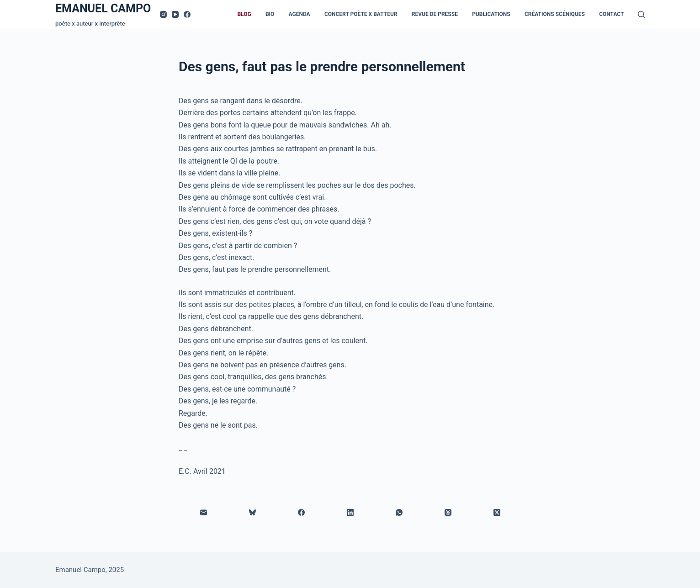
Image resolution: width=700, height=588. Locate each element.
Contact (611, 14)
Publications (491, 14)
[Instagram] (163, 14)
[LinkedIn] (350, 512)
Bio (270, 14)
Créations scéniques (555, 14)
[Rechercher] (641, 14)
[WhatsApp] (399, 512)
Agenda (300, 14)
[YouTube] (175, 14)
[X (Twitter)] (497, 512)
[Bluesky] (252, 512)
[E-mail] (204, 512)
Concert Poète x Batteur (361, 14)
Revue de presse (435, 14)
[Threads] (448, 512)
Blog (244, 14)
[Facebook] (187, 14)
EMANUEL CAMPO (103, 8)
